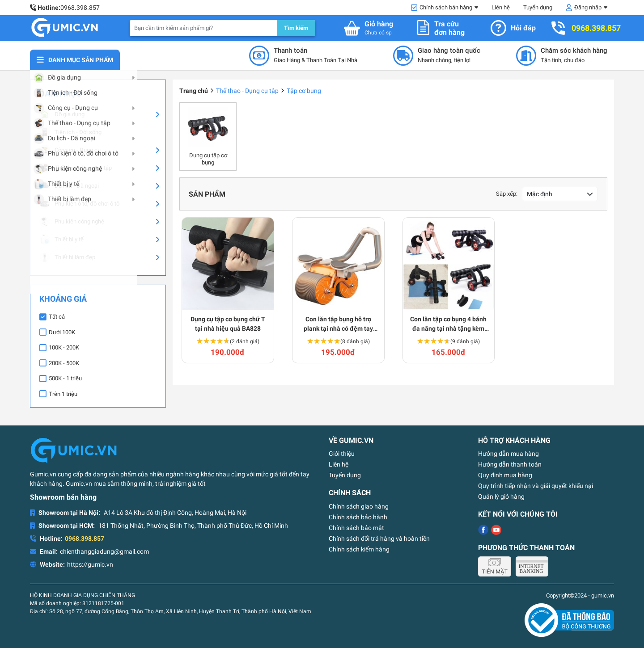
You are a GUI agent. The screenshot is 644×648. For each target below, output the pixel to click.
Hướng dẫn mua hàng (508, 454)
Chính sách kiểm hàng (359, 549)
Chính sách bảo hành (358, 517)
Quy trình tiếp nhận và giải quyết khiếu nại (536, 486)
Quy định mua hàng (505, 475)
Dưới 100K (62, 332)
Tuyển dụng (538, 7)
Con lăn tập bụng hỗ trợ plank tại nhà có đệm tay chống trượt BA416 (338, 324)
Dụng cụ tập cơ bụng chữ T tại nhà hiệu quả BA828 (228, 324)
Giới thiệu (342, 454)
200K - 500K (64, 363)
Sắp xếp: (507, 194)
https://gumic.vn (90, 564)
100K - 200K (64, 347)
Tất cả (57, 317)
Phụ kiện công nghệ (72, 222)
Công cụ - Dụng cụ (70, 150)
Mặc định (540, 194)
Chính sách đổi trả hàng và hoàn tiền (379, 539)
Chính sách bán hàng (446, 7)
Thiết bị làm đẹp (67, 257)
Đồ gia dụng (62, 114)
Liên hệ (501, 7)
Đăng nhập (588, 7)
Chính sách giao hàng (359, 506)
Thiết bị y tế (61, 240)
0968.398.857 (80, 8)
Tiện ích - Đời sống (70, 132)
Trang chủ (194, 91)
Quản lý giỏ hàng (501, 497)
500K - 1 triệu (65, 378)
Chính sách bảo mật (356, 528)
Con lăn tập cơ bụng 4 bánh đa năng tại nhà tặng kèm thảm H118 (448, 324)
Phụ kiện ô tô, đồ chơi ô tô (79, 204)
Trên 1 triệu (63, 394)
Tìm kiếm (296, 28)
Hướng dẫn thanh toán (510, 464)
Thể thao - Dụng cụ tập (76, 168)
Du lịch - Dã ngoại (69, 186)
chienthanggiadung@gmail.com (104, 551)
